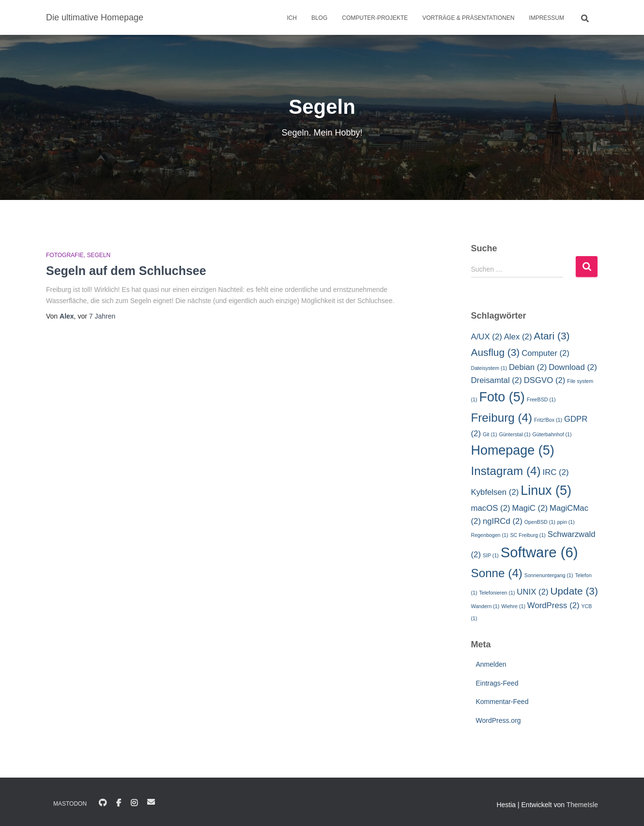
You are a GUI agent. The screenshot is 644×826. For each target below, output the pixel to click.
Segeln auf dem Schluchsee (126, 271)
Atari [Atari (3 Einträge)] (552, 336)
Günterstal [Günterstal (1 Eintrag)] (514, 434)
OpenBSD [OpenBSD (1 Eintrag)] (540, 522)
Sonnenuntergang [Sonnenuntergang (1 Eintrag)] (549, 575)
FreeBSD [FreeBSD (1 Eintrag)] (541, 399)
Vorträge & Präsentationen (468, 18)
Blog (319, 18)
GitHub (103, 803)
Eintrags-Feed (497, 683)
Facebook (119, 803)
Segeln (99, 255)
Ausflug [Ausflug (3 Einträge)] (496, 352)
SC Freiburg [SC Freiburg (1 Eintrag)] (528, 535)
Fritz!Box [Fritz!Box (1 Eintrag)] (548, 420)
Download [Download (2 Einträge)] (573, 367)
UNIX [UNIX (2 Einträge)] (532, 592)
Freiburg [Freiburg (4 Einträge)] (502, 418)
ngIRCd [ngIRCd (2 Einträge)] (503, 521)
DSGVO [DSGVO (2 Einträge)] (545, 380)
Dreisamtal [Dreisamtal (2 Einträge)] (497, 380)
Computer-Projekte (375, 18)
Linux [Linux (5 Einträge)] (546, 490)
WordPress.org (498, 720)
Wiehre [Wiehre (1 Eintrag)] (513, 606)
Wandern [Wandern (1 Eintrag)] (485, 606)
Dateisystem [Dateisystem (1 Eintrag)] (489, 368)
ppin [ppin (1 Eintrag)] (566, 522)
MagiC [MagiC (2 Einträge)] (530, 508)
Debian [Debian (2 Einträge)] (528, 367)
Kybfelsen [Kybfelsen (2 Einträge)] (495, 492)
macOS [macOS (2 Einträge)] (491, 508)
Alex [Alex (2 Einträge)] (518, 337)
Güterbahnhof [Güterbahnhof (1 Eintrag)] (552, 434)
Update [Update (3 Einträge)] (574, 591)
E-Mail (151, 802)
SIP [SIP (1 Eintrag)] (491, 555)
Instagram (134, 803)
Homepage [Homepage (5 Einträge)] (513, 450)
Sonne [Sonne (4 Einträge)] (497, 573)
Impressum (546, 18)
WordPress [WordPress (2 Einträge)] (553, 605)
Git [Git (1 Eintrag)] (490, 434)
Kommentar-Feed (502, 702)
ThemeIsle (582, 805)
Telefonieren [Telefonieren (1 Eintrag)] (497, 593)
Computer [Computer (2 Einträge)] (545, 353)
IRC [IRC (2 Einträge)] (556, 472)
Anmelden (491, 664)
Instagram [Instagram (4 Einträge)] (506, 471)
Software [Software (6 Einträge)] (539, 552)
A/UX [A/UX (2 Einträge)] (487, 337)
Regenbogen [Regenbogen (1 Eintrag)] (490, 535)
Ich (292, 18)
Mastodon (70, 804)
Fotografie (65, 255)
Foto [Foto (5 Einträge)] (502, 397)
